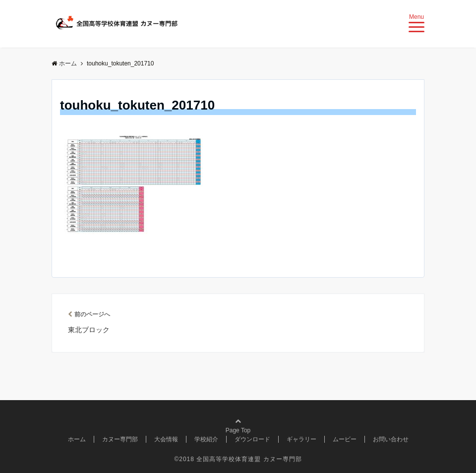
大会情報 (166, 439)
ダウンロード (252, 439)
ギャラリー (301, 439)
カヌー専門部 (120, 439)
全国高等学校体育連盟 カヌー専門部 (249, 459)
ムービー (345, 439)
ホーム (77, 439)
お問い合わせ (391, 439)
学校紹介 (206, 439)
